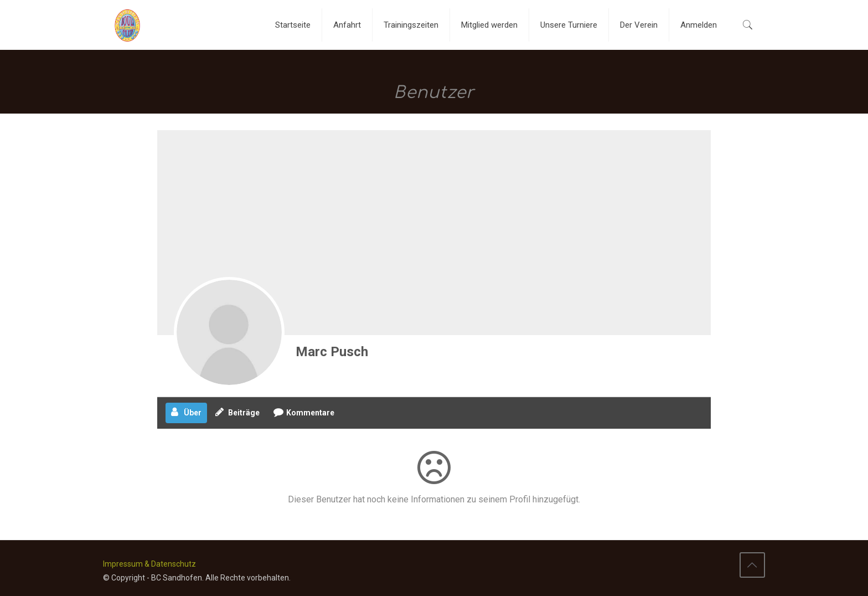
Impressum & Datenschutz (149, 564)
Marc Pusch (332, 352)
